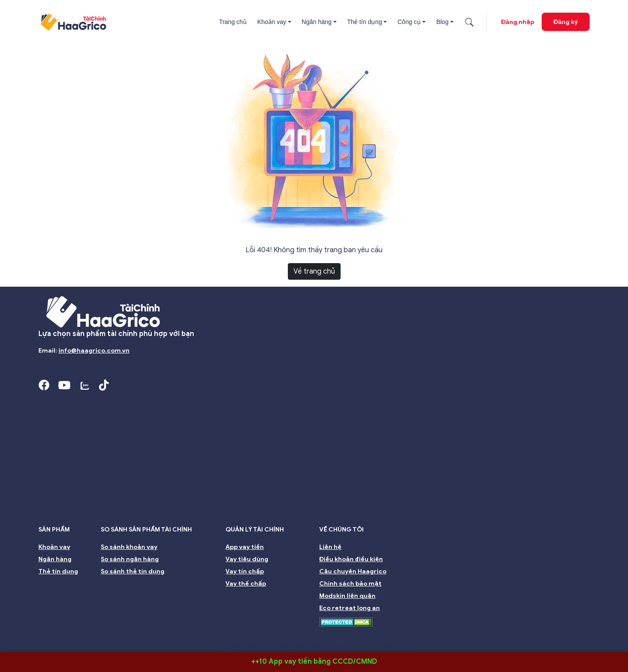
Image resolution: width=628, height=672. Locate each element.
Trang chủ (233, 22)
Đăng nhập (518, 22)
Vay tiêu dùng (247, 559)
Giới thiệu (57, 634)
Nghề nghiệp (534, 634)
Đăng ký (566, 22)
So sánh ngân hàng (130, 559)
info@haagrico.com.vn (94, 351)
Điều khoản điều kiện (351, 559)
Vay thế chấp (246, 584)
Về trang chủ (314, 271)
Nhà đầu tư (272, 634)
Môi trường (486, 634)
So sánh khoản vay (129, 547)
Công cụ (409, 22)
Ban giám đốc (168, 634)
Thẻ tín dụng (365, 22)
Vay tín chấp (245, 571)
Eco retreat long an (350, 608)
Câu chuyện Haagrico (353, 571)
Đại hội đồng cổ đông (384, 634)
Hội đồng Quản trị (110, 634)
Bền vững (442, 634)
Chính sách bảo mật (350, 584)
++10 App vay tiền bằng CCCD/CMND (314, 662)
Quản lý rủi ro (321, 634)
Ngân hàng (317, 22)
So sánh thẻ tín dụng (133, 571)
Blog (442, 22)
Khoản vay (272, 22)
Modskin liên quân (347, 596)
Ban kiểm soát (222, 634)
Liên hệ (330, 547)
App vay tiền (245, 547)
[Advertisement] (314, 460)
